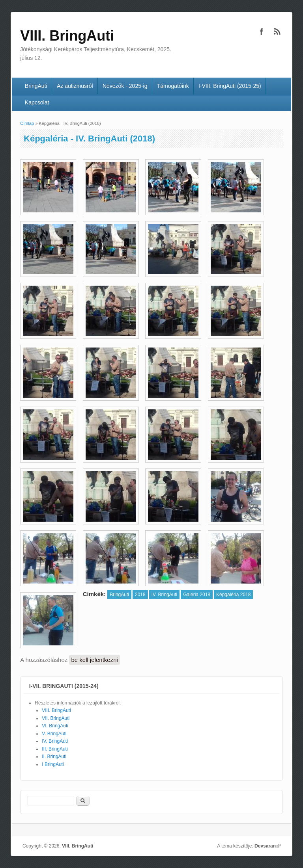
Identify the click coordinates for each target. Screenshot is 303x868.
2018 (140, 595)
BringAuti (36, 86)
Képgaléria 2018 (233, 595)
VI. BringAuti (55, 726)
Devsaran (267, 846)
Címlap (27, 123)
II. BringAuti (54, 756)
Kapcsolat (37, 102)
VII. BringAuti (56, 718)
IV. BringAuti (165, 595)
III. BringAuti (55, 749)
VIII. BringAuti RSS (277, 32)
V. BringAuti (54, 734)
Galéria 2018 (197, 595)
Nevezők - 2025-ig (125, 86)
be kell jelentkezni (94, 660)
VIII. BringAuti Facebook (262, 32)
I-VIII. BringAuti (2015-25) (230, 86)
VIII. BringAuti (56, 710)
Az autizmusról (75, 86)
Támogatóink (173, 86)
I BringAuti (53, 764)
